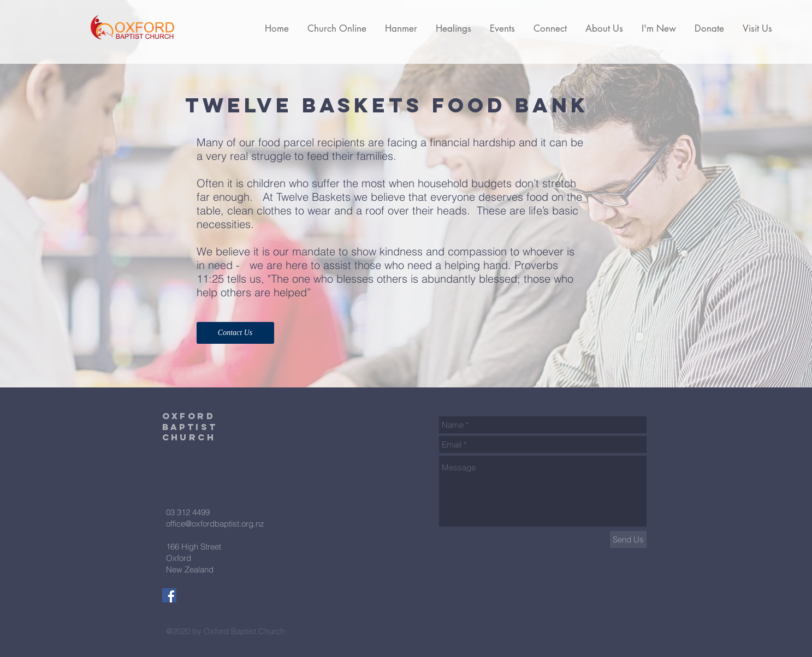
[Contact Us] (235, 333)
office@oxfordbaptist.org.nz (215, 524)
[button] (337, 28)
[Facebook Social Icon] (169, 595)
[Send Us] (628, 539)
